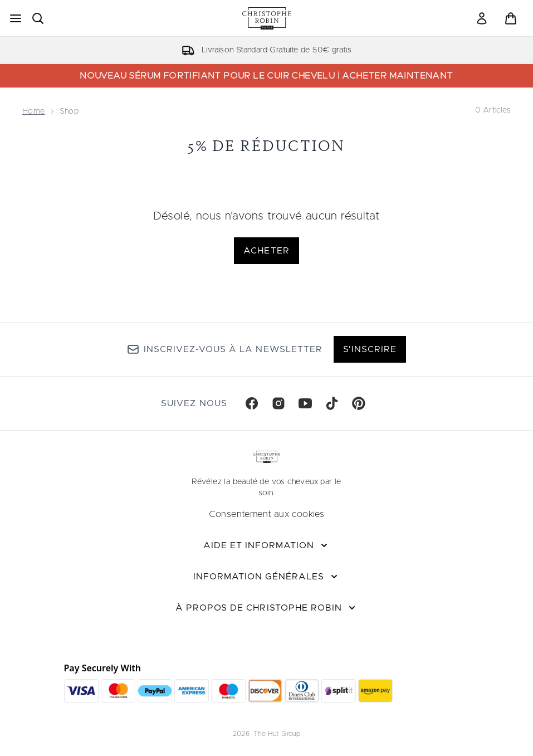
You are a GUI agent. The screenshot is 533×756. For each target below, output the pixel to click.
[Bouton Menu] (16, 18)
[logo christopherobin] (267, 18)
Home (34, 111)
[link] (482, 18)
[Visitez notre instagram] (278, 403)
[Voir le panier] (511, 18)
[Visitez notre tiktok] (332, 403)
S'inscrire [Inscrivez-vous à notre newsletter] (370, 349)
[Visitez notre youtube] (305, 403)
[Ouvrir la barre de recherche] (38, 18)
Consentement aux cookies (267, 514)
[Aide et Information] (267, 545)
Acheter (266, 251)
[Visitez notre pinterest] (359, 403)
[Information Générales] (267, 577)
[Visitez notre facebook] (252, 403)
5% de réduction (266, 146)
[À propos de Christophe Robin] (266, 608)
